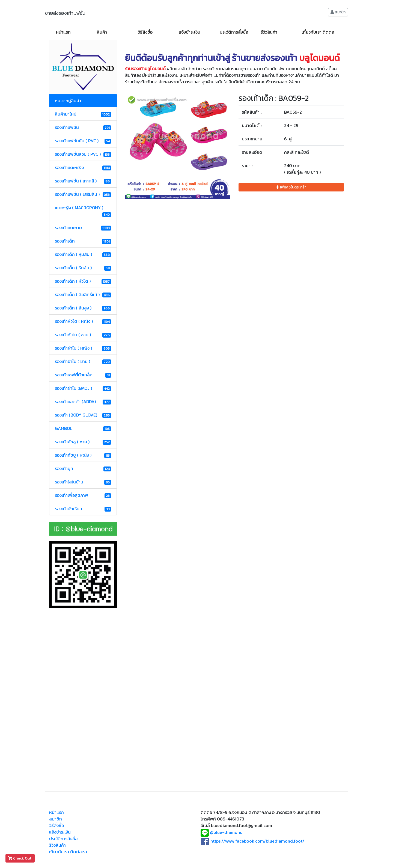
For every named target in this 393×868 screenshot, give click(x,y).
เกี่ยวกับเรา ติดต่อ (318, 32)
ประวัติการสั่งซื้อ (234, 32)
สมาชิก (338, 12)
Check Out (20, 858)
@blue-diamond (226, 832)
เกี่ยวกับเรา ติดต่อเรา (68, 852)
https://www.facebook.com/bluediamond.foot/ (257, 841)
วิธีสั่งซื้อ (145, 32)
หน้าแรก (63, 32)
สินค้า (102, 32)
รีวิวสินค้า (269, 32)
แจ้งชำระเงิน (190, 32)
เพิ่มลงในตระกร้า (291, 187)
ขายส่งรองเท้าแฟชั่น (65, 13)
